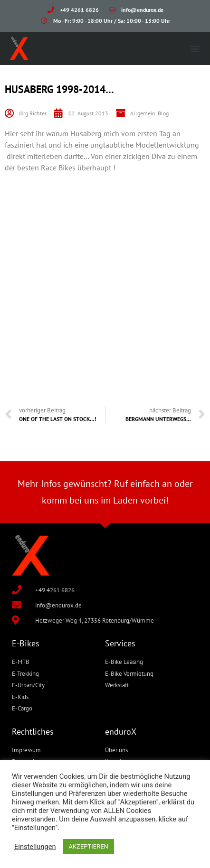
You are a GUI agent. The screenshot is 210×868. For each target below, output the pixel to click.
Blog (163, 113)
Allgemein (143, 113)
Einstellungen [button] (35, 847)
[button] (195, 48)
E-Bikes (26, 643)
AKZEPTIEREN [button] (89, 846)
